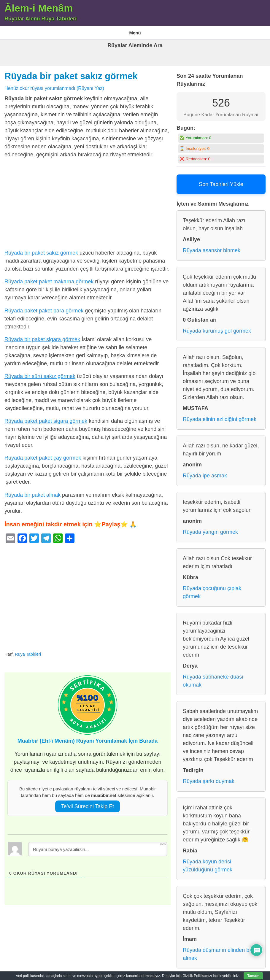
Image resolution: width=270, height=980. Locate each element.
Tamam (253, 976)
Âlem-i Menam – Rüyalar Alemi (31, 31)
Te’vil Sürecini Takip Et (88, 803)
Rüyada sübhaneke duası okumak (213, 677)
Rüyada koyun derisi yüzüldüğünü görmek (208, 862)
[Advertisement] (88, 201)
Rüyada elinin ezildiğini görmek (220, 416)
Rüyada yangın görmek (210, 528)
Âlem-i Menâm (39, 8)
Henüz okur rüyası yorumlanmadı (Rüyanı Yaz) (54, 84)
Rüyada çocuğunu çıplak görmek (212, 589)
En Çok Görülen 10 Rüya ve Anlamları (100, 31)
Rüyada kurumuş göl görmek (217, 327)
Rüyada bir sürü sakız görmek (40, 372)
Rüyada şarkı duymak (209, 778)
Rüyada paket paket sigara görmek (46, 417)
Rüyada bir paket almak (32, 491)
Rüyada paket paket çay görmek (43, 454)
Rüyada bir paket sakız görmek (71, 72)
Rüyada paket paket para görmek (44, 307)
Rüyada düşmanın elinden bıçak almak (221, 950)
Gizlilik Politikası (155, 31)
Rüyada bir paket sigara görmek (42, 336)
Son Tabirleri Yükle (221, 181)
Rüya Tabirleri (190, 31)
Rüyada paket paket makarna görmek (49, 278)
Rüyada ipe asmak (205, 472)
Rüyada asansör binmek (212, 247)
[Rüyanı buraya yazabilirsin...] (98, 845)
